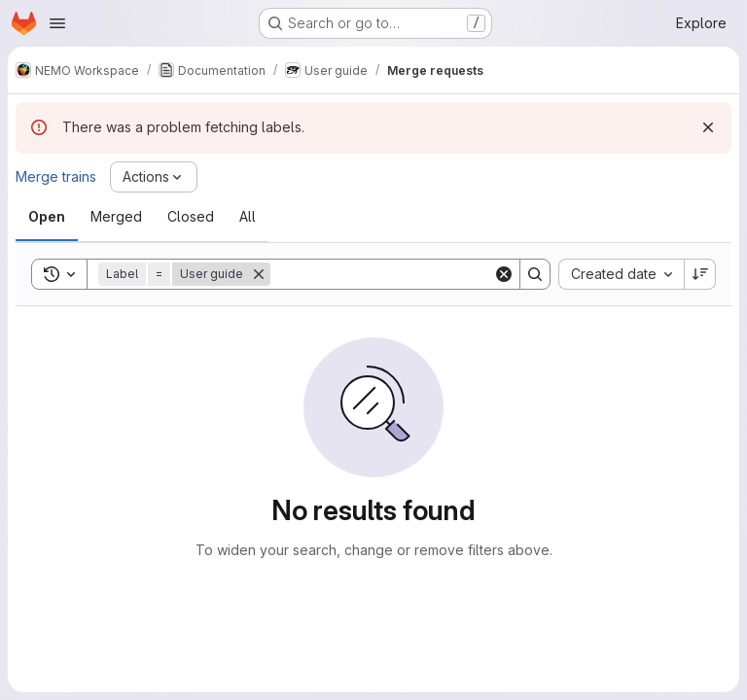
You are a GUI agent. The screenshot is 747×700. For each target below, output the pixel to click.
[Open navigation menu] (57, 23)
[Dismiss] (708, 127)
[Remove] (259, 274)
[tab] (47, 217)
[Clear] (504, 274)
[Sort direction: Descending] (700, 274)
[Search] (391, 274)
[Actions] (154, 177)
